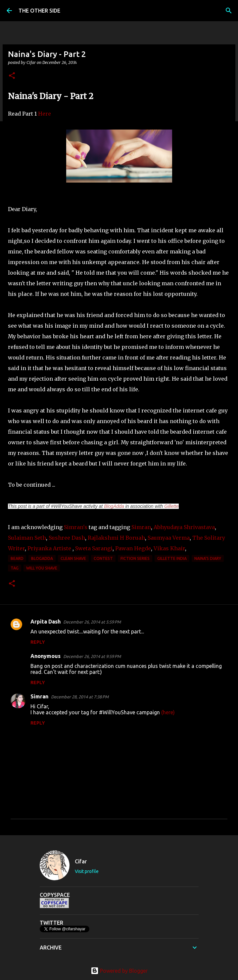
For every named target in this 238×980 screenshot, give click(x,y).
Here (45, 114)
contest (103, 558)
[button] (12, 76)
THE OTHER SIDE (39, 11)
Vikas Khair (169, 548)
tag (15, 568)
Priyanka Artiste (49, 548)
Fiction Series (135, 558)
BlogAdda (114, 506)
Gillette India (172, 558)
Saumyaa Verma (168, 538)
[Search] (229, 11)
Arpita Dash (46, 622)
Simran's (76, 527)
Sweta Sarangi (94, 548)
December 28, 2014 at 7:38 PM (80, 697)
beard (17, 558)
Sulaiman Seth (27, 538)
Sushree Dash (67, 538)
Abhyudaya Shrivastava (184, 527)
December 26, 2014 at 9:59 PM (92, 656)
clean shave (73, 558)
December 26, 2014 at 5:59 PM (92, 622)
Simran (141, 527)
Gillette (171, 506)
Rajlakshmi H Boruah (116, 538)
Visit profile (87, 871)
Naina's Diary (208, 558)
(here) (168, 712)
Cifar (81, 861)
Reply (38, 642)
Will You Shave (42, 568)
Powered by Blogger (119, 971)
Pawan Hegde (133, 548)
